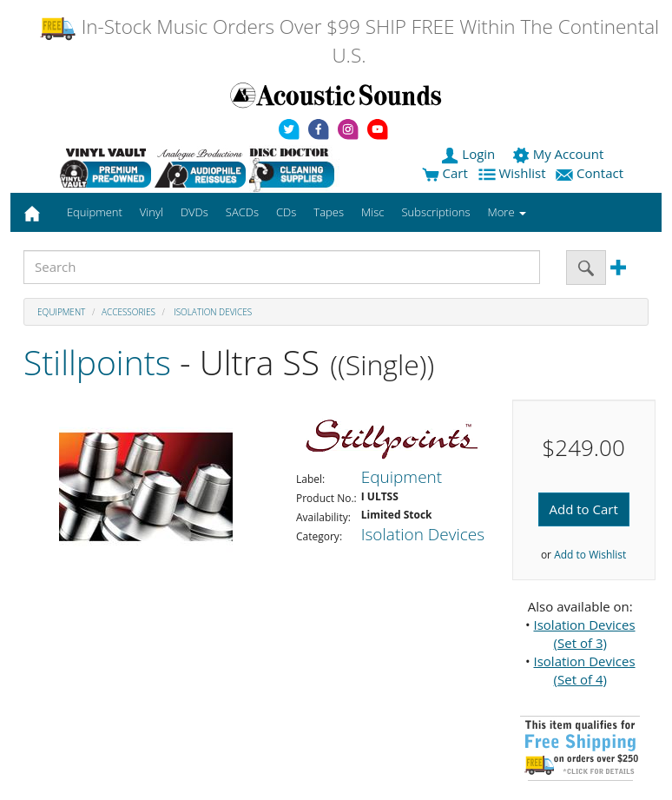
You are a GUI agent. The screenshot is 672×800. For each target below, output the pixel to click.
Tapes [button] (329, 212)
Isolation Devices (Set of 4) (584, 670)
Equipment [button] (95, 212)
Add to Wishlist (590, 555)
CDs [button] (286, 212)
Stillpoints (97, 362)
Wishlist (514, 173)
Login (470, 154)
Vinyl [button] (152, 212)
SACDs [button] (242, 212)
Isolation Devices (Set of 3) (584, 634)
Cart (445, 173)
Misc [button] (372, 212)
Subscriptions (435, 212)
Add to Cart (584, 509)
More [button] (507, 212)
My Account (560, 154)
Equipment (61, 312)
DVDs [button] (194, 212)
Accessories (128, 312)
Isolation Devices (212, 312)
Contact (591, 173)
